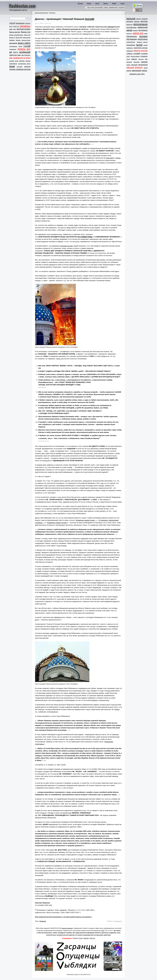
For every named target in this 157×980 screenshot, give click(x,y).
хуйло (128, 65)
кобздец (28, 61)
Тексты (106, 3)
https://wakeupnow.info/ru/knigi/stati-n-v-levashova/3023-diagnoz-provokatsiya (63, 917)
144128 (12, 23)
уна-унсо (141, 59)
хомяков (144, 62)
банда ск (12, 38)
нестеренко (143, 30)
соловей (137, 54)
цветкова (134, 65)
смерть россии (140, 51)
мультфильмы (131, 27)
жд (11, 52)
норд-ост (129, 33)
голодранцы (13, 46)
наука (129, 30)
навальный (142, 27)
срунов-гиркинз (135, 56)
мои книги (110, 158)
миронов (137, 22)
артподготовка (23, 29)
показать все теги (137, 74)
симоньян (130, 51)
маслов (139, 19)
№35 (103, 931)
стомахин (144, 56)
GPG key (92, 938)
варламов (13, 43)
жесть (16, 52)
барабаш (12, 40)
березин (18, 40)
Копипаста (52, 13)
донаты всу (24, 49)
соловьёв (144, 54)
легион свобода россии (20, 69)
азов (11, 29)
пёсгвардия (132, 39)
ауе (15, 29)
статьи (118, 158)
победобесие (131, 42)
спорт (128, 56)
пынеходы (131, 45)
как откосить (26, 55)
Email (81, 938)
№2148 (90, 19)
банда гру (26, 32)
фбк (146, 59)
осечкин (143, 36)
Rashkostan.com (22, 6)
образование (132, 36)
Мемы (114, 3)
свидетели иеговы (141, 48)
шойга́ (146, 68)
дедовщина (13, 49)
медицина (130, 22)
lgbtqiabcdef (20, 23)
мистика (144, 21)
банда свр (27, 35)
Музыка (80, 3)
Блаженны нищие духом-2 (57, 523)
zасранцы (25, 26)
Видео (89, 3)
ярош (145, 70)
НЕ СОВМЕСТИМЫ (85, 237)
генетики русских (66, 246)
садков (145, 45)
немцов (135, 30)
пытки (139, 45)
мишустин (129, 25)
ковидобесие (13, 64)
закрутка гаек (15, 55)
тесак (128, 59)
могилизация (140, 24)
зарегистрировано (67, 928)
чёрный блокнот (135, 67)
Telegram (86, 938)
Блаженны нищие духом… (86, 520)
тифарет (134, 59)
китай (17, 61)
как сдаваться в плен (20, 58)
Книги (97, 3)
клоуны (22, 61)
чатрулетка (143, 65)
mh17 (11, 26)
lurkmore (28, 23)
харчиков (129, 62)
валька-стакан (26, 40)
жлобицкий (25, 52)
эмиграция (137, 71)
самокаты (130, 48)
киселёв (12, 61)
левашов (27, 67)
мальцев (131, 18)
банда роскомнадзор (16, 35)
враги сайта (24, 43)
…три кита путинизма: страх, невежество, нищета (105, 8)
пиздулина (142, 39)
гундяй (27, 46)
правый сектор (142, 42)
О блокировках (67, 938)
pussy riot (16, 26)
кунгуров (20, 67)
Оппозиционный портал (41, 13)
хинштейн (136, 62)
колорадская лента (24, 64)
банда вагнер (15, 32)
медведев (145, 19)
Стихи (122, 3)
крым (12, 66)
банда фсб (19, 38)
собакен (130, 54)
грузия (20, 46)
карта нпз (138, 33)
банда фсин (27, 38)
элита (129, 71)
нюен (146, 33)
